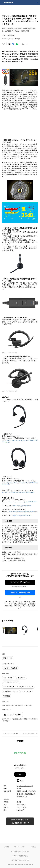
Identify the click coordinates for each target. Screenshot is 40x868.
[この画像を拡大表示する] (9, 630)
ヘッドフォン (27, 691)
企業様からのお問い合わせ (20, 856)
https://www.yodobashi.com (22, 506)
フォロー (20, 774)
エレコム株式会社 (28, 734)
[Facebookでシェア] (13, 44)
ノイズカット (21, 678)
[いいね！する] (4, 44)
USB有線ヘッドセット (11, 691)
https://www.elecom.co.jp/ (25, 786)
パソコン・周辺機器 (10, 668)
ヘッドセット (8, 678)
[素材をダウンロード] (23, 44)
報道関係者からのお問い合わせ (20, 851)
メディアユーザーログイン (20, 582)
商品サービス (8, 658)
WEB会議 (7, 696)
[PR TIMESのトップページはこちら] (9, 3)
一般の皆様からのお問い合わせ (20, 860)
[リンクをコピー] (27, 44)
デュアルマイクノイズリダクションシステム (18, 687)
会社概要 (7, 847)
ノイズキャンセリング (11, 682)
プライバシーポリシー (20, 847)
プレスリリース (15, 734)
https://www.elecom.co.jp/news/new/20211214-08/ (18, 492)
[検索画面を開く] (38, 3)
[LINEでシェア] (17, 44)
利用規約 (33, 847)
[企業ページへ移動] (20, 754)
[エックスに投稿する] (9, 44)
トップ (5, 734)
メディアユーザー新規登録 (20, 593)
